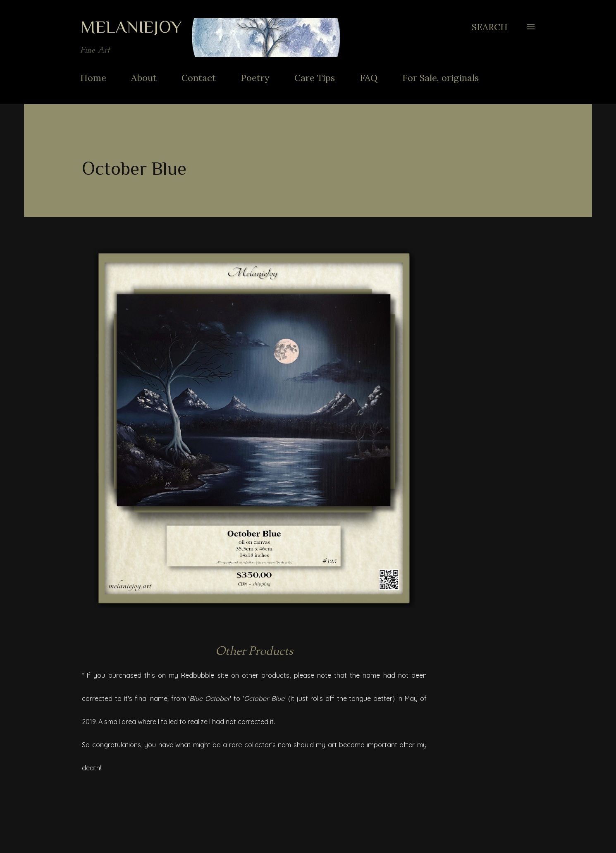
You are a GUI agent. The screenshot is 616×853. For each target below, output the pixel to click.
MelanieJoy (131, 27)
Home (93, 78)
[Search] (490, 27)
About (144, 78)
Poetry (255, 78)
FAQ (369, 78)
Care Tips (315, 78)
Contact (199, 78)
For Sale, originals (441, 78)
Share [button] (417, 802)
